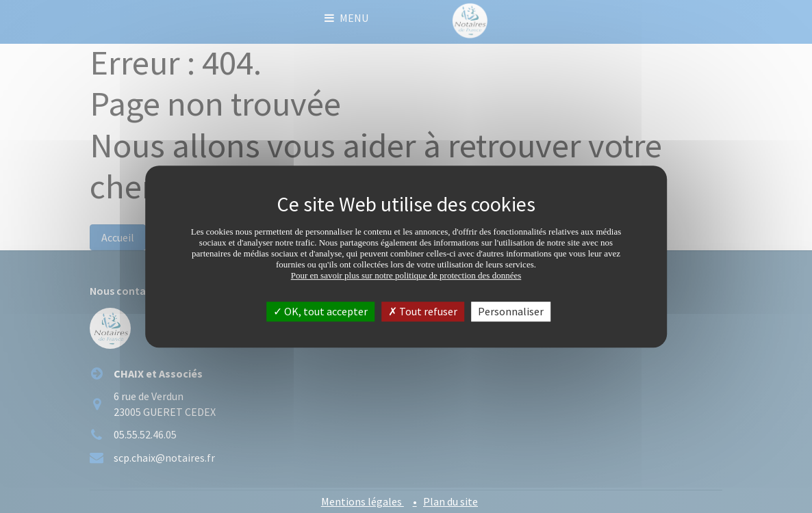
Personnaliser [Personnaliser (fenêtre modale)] (511, 311)
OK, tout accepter (320, 311)
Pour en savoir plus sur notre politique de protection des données (406, 275)
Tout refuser (423, 311)
